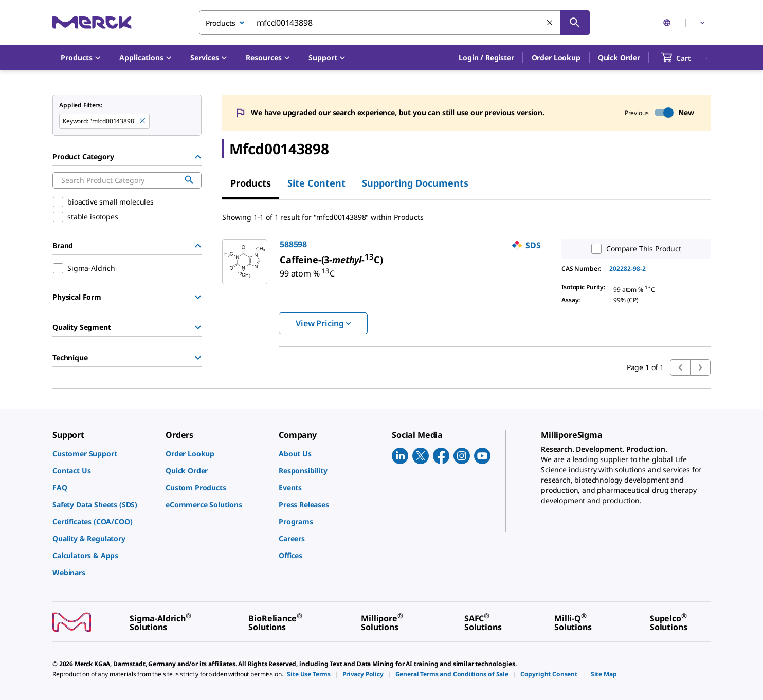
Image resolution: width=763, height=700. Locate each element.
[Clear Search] (550, 23)
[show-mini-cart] (685, 58)
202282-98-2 (628, 269)
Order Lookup (556, 57)
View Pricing (323, 323)
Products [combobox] (221, 23)
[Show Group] (198, 297)
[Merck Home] (92, 22)
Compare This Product (634, 249)
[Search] (575, 23)
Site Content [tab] (316, 183)
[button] (486, 58)
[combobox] (394, 23)
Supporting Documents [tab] (415, 183)
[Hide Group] (198, 157)
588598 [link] (293, 244)
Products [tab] (251, 183)
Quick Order (619, 57)
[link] (307, 269)
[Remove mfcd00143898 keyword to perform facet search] (143, 121)
